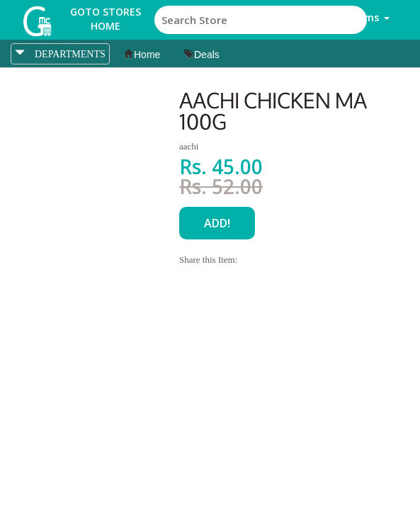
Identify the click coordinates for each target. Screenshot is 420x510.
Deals (202, 55)
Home (142, 55)
